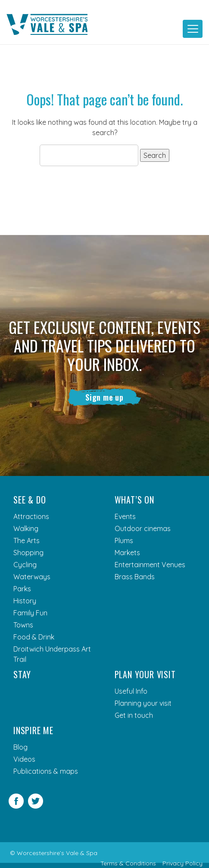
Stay (22, 675)
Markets (127, 553)
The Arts (27, 541)
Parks (22, 589)
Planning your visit (143, 704)
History (25, 601)
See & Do (30, 500)
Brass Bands (135, 577)
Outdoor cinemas (143, 529)
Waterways (32, 577)
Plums (124, 541)
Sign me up (104, 397)
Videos (24, 760)
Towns (23, 625)
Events (125, 517)
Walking (26, 529)
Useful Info (131, 692)
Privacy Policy (182, 863)
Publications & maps (46, 772)
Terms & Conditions (128, 863)
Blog (20, 748)
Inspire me (33, 731)
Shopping (28, 553)
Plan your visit (145, 675)
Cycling (25, 565)
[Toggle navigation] (193, 29)
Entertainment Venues (150, 565)
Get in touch (134, 716)
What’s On (134, 500)
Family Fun (30, 613)
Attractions (31, 517)
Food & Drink (34, 637)
